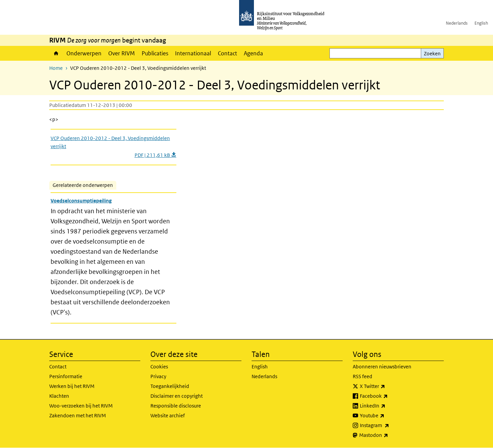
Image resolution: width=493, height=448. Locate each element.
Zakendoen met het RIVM (78, 415)
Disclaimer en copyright (177, 396)
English (481, 23)
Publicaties (155, 53)
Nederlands (457, 23)
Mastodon (388, 435)
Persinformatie (66, 376)
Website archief (168, 415)
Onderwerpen (84, 53)
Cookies (159, 367)
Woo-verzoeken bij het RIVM (81, 406)
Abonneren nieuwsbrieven (382, 367)
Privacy (158, 376)
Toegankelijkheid (170, 386)
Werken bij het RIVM (72, 386)
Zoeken (432, 53)
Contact (227, 53)
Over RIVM (122, 53)
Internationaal (193, 53)
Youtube (387, 416)
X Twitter (387, 386)
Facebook (389, 396)
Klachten (59, 396)
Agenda (253, 53)
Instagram (389, 425)
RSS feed (362, 376)
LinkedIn (387, 406)
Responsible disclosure (176, 406)
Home (56, 53)
